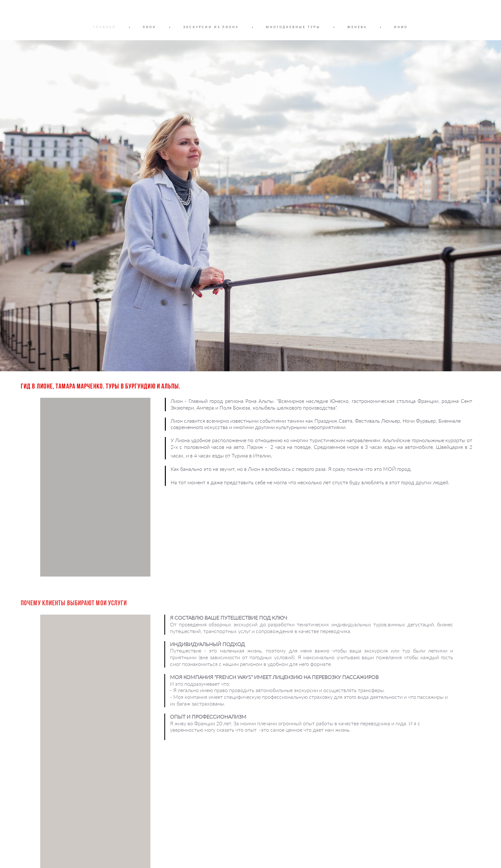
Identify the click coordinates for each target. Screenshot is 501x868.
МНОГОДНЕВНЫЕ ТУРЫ (293, 27)
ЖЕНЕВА (357, 27)
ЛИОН (150, 27)
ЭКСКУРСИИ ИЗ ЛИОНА (211, 27)
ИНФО (401, 27)
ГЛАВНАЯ (105, 27)
